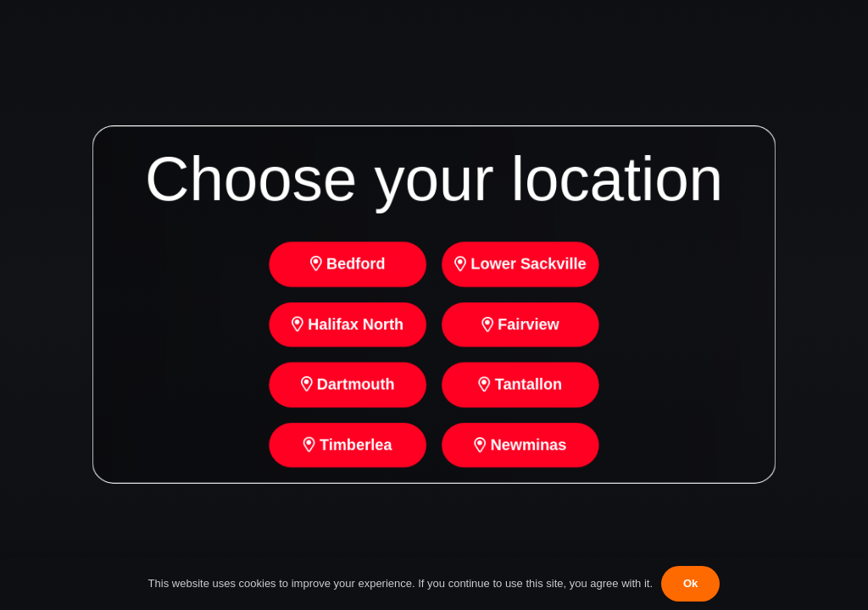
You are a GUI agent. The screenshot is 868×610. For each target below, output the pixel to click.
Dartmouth (346, 386)
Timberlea (346, 447)
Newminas (522, 447)
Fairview (522, 324)
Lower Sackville (522, 263)
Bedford (346, 263)
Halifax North (346, 324)
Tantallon (522, 386)
